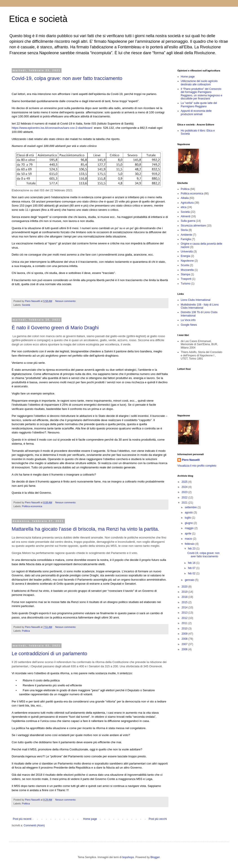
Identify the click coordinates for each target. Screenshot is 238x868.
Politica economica (32, 506)
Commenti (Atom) (34, 825)
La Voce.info (188, 320)
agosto (189, 513)
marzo (189, 539)
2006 (185, 649)
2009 (185, 634)
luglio (188, 518)
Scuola (185, 265)
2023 (185, 492)
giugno (189, 523)
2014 (185, 607)
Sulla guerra (188, 221)
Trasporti (186, 279)
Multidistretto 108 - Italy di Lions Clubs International (200, 306)
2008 (185, 639)
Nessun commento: (66, 301)
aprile (188, 534)
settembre (191, 507)
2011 (185, 623)
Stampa (185, 274)
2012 (185, 618)
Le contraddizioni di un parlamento (49, 654)
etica (184, 207)
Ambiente (186, 235)
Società (26, 305)
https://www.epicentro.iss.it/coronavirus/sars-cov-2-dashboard (52, 128)
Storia (184, 230)
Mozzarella (187, 270)
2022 (185, 498)
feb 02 (192, 573)
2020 (185, 587)
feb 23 (192, 549)
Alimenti (186, 216)
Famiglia (186, 239)
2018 (185, 597)
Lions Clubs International (196, 300)
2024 (185, 487)
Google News (189, 325)
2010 (185, 629)
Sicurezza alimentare (193, 226)
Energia (185, 256)
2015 (185, 602)
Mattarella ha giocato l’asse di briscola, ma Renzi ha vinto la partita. (85, 529)
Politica (26, 631)
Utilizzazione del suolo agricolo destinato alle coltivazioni (199, 83)
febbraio (190, 544)
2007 (185, 644)
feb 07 (192, 568)
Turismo (186, 284)
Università (187, 252)
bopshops (128, 857)
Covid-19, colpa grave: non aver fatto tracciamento (67, 78)
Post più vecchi (158, 819)
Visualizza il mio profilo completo (197, 466)
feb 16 (192, 563)
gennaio (190, 580)
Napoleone (187, 261)
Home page (90, 819)
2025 (185, 482)
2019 (185, 592)
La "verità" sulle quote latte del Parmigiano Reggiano (199, 105)
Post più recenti (22, 819)
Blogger (155, 857)
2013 (185, 613)
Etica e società (38, 19)
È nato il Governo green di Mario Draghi (55, 328)
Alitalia (185, 198)
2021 (185, 503)
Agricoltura (187, 203)
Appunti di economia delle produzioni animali (196, 112)
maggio (190, 528)
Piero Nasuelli (191, 460)
